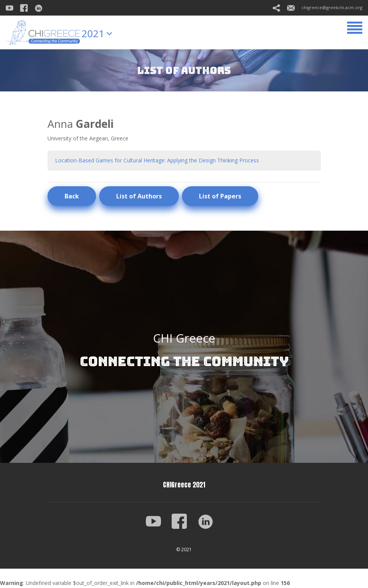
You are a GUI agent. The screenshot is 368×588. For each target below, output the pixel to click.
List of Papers (220, 196)
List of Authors (139, 196)
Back (72, 196)
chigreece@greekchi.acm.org (325, 7)
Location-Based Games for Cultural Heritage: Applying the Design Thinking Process (157, 160)
